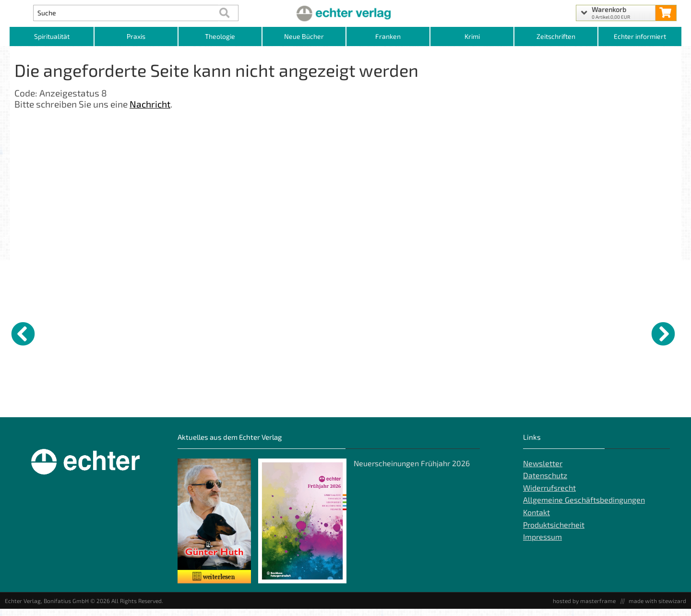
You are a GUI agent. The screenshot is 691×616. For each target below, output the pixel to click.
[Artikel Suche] (126, 13)
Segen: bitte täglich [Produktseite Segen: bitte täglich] (378, 403)
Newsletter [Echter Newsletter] (543, 470)
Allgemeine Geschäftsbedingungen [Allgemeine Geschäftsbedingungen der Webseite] (584, 507)
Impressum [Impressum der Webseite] (542, 544)
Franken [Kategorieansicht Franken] (388, 36)
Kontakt (536, 520)
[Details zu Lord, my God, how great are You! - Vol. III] (300, 332)
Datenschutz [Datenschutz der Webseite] (545, 483)
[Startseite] (345, 13)
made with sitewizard (657, 608)
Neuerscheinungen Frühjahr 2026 (412, 470)
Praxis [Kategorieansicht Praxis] (136, 36)
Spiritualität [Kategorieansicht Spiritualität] (52, 36)
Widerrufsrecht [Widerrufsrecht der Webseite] (549, 495)
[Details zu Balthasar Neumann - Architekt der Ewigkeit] (473, 332)
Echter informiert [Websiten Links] (640, 36)
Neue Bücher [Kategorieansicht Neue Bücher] (304, 36)
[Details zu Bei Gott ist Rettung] (214, 332)
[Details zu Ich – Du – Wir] (559, 332)
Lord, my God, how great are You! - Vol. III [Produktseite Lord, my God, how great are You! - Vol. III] (299, 407)
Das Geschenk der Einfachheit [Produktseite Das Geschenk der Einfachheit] (635, 407)
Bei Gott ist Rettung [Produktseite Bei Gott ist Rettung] (206, 403)
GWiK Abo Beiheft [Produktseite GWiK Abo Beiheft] (30, 403)
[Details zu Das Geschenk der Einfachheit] (645, 332)
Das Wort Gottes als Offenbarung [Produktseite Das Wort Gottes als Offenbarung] (120, 407)
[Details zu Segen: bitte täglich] (386, 332)
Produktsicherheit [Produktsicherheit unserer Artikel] (554, 532)
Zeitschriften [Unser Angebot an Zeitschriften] (556, 36)
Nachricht (150, 104)
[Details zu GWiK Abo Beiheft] (41, 332)
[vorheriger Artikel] (23, 334)
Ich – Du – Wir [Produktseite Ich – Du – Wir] (544, 403)
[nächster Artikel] (663, 334)
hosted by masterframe (584, 608)
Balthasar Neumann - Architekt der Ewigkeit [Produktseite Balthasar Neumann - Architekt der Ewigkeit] (468, 407)
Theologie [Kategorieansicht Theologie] (220, 36)
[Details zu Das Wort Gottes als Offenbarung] (127, 332)
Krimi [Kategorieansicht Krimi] (472, 36)
